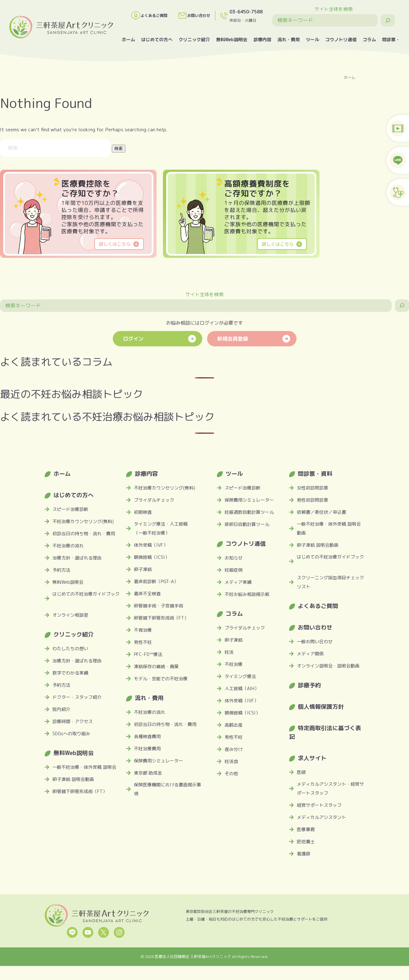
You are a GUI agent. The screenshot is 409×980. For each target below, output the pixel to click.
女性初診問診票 (313, 488)
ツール (313, 39)
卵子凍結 (143, 569)
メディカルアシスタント (321, 817)
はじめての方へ (157, 39)
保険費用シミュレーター (158, 761)
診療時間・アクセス (73, 721)
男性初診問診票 (313, 500)
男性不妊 (143, 642)
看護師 (304, 854)
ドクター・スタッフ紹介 (77, 697)
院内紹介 (61, 709)
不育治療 (143, 630)
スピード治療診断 (70, 509)
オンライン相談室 (70, 615)
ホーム (128, 39)
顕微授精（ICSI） (152, 557)
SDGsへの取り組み (71, 733)
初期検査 (143, 512)
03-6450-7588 (246, 12)
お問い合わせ (194, 16)
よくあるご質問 (149, 16)
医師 (301, 772)
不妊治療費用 (147, 749)
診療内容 (262, 39)
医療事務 (306, 829)
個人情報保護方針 (321, 707)
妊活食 (231, 761)
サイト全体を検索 (334, 9)
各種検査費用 (147, 736)
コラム (369, 39)
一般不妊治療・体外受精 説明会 (84, 767)
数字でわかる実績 (70, 673)
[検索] (388, 20)
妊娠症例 (234, 570)
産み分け (234, 749)
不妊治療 (234, 664)
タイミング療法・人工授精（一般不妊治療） (161, 528)
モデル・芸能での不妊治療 (161, 679)
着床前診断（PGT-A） (156, 581)
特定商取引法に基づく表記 (325, 732)
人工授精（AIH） (242, 688)
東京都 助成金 (148, 773)
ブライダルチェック (154, 500)
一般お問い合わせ (315, 641)
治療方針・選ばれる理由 (77, 558)
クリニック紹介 (194, 39)
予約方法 (61, 570)
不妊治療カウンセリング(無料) (83, 521)
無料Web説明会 (232, 39)
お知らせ (234, 558)
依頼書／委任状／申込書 (321, 512)
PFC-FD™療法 (148, 654)
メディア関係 (310, 654)
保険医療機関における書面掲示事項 (167, 789)
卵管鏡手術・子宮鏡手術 (158, 606)
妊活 (229, 652)
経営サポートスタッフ (319, 805)
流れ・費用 (289, 39)
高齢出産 (234, 725)
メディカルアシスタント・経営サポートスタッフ (330, 788)
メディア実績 (238, 582)
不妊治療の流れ (68, 546)
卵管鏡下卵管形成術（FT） (80, 791)
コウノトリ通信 (341, 39)
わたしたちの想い (70, 648)
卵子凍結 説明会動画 (73, 779)
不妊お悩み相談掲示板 (247, 594)
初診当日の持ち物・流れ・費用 (84, 533)
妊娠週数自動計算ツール (249, 512)
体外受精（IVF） (151, 545)
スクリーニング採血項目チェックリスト (330, 582)
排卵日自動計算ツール (247, 524)
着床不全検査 (147, 594)
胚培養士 (306, 841)
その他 (231, 773)
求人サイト (312, 758)
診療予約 (309, 685)
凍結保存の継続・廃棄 (156, 666)
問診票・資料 (315, 474)
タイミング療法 (240, 676)
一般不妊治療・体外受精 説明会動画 (329, 528)
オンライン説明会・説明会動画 (328, 666)
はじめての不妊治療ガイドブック (86, 594)
